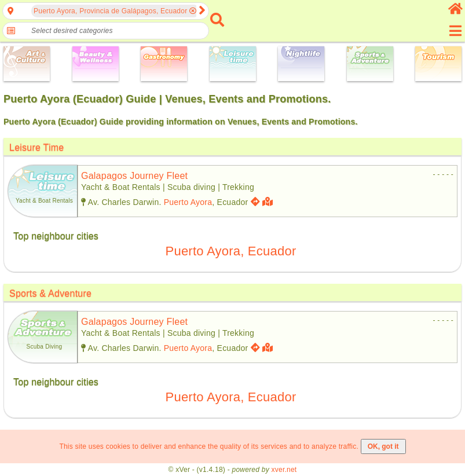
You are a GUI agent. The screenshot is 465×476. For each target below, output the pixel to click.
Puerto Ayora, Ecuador (231, 251)
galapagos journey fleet (134, 176)
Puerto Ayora (188, 202)
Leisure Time (36, 147)
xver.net (284, 470)
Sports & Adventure (50, 293)
